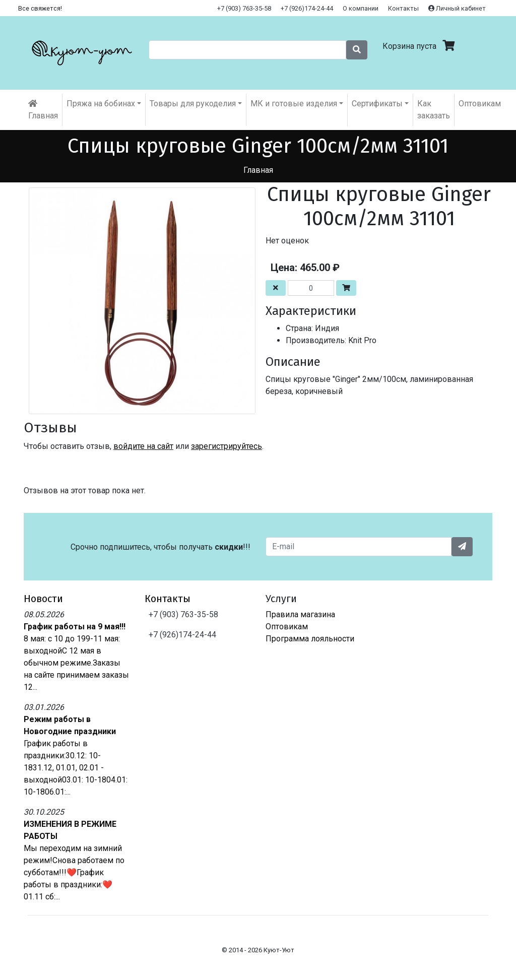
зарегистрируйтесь (227, 446)
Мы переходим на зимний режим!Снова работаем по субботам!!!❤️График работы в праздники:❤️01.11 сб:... (74, 872)
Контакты (403, 8)
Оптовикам (480, 104)
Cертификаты (377, 104)
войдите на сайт (143, 446)
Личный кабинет (457, 8)
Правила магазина (300, 614)
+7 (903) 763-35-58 (244, 8)
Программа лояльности (310, 639)
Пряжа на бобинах (101, 104)
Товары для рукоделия (193, 104)
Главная (43, 110)
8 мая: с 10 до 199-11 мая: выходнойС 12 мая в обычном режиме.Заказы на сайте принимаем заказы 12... (76, 663)
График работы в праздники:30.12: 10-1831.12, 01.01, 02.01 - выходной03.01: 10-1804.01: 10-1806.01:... (76, 768)
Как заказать (434, 110)
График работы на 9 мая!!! (75, 627)
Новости (43, 599)
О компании (361, 8)
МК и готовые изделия (294, 104)
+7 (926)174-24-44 (307, 8)
